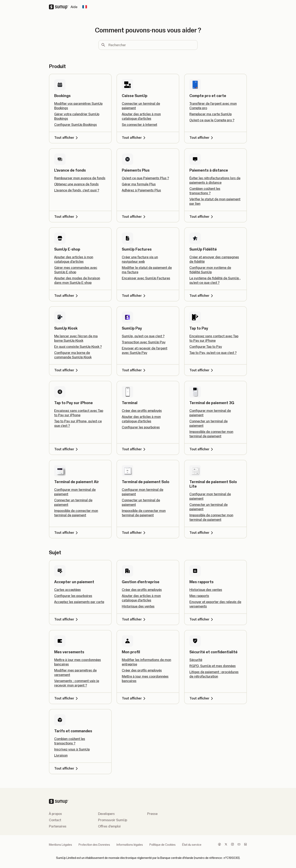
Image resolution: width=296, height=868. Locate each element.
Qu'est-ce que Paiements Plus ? (145, 178)
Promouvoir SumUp (113, 820)
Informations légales (130, 845)
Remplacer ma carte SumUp (211, 114)
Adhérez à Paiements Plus (141, 190)
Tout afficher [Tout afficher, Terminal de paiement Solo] (134, 533)
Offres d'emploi (109, 826)
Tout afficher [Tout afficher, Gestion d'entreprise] (134, 619)
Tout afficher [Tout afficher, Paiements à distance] (202, 217)
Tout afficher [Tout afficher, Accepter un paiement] (67, 619)
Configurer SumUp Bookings (76, 125)
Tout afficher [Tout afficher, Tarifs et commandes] (67, 768)
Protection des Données (94, 845)
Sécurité (196, 660)
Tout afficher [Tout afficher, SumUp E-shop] (67, 296)
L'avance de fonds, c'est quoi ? (77, 190)
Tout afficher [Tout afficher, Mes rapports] (202, 619)
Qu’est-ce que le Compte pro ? (212, 120)
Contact (55, 820)
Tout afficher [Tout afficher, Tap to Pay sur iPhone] (67, 449)
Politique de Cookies (163, 845)
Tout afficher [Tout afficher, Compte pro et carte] (202, 138)
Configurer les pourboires (141, 427)
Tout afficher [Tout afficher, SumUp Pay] (134, 370)
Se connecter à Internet (139, 125)
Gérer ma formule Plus (139, 184)
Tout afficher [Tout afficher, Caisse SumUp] (134, 138)
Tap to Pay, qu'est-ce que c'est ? (213, 353)
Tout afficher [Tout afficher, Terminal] (134, 449)
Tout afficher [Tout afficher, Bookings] (67, 138)
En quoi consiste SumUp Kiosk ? (78, 347)
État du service (192, 845)
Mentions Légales (60, 845)
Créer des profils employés (142, 411)
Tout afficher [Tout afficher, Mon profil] (134, 698)
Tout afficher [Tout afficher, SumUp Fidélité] (202, 296)
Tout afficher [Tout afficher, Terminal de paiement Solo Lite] (202, 533)
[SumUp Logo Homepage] (60, 7)
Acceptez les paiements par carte (79, 602)
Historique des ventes (138, 606)
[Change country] (85, 7)
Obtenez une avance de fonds (76, 184)
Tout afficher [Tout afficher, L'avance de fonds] (67, 217)
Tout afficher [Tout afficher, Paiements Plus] (134, 217)
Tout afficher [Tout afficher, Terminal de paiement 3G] (202, 449)
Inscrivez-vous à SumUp (72, 749)
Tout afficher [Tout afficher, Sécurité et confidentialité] (202, 698)
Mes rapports (199, 596)
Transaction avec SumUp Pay (144, 342)
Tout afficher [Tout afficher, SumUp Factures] (134, 296)
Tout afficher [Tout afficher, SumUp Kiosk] (67, 370)
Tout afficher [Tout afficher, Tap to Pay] (202, 370)
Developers (106, 814)
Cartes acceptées (68, 590)
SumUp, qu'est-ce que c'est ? (143, 336)
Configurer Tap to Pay (206, 347)
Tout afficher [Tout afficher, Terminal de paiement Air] (67, 533)
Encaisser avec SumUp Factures (146, 278)
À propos (55, 814)
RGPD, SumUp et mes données (213, 666)
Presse (152, 814)
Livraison (61, 755)
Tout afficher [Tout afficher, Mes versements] (67, 698)
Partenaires (58, 826)
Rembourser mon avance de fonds (80, 178)
